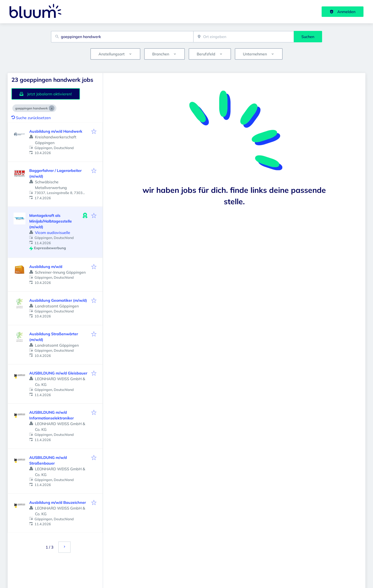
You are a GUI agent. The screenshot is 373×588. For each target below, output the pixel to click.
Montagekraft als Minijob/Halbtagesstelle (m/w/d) (51, 221)
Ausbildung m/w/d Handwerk (56, 131)
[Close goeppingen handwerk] (52, 108)
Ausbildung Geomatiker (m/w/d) (58, 300)
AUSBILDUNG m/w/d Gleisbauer (58, 373)
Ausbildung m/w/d (46, 267)
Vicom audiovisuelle (53, 233)
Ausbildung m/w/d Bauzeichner (58, 502)
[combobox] (122, 37)
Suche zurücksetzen (31, 118)
